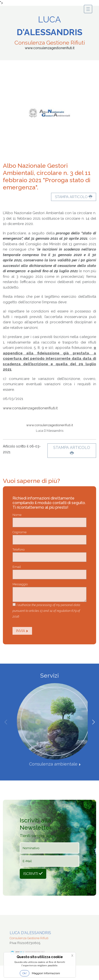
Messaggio (20, 584)
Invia (22, 631)
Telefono (19, 550)
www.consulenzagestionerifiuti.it (30, 420)
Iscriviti (33, 874)
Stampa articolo (74, 197)
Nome (17, 515)
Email (17, 567)
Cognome (20, 532)
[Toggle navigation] (88, 9)
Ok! (25, 973)
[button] (93, 722)
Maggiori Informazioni (46, 973)
